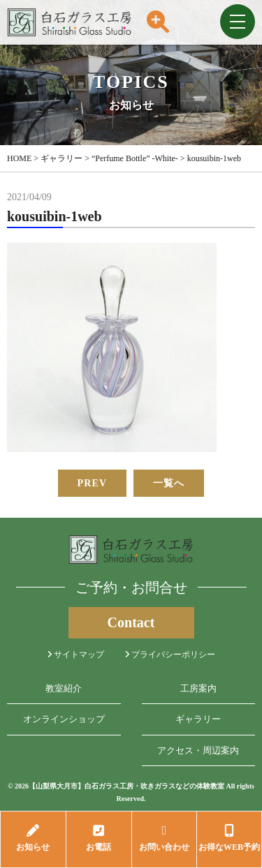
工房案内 (198, 688)
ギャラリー (198, 719)
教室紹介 (64, 688)
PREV (93, 483)
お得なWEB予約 (229, 838)
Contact (131, 622)
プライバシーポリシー (170, 654)
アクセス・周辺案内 (198, 750)
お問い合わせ (165, 838)
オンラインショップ (64, 719)
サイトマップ (76, 654)
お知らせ (33, 838)
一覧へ (169, 483)
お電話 (99, 838)
